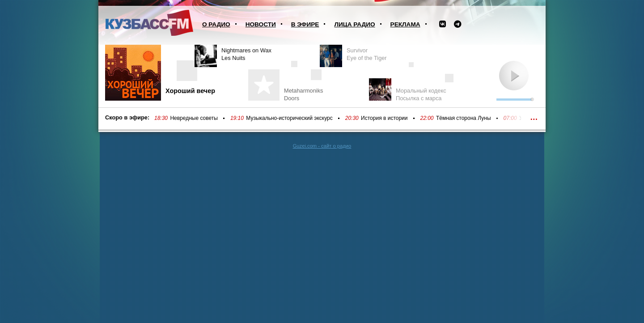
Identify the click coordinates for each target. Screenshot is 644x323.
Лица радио (354, 24)
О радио (216, 24)
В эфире (305, 24)
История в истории (384, 118)
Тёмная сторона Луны (464, 118)
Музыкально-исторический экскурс (289, 118)
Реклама (405, 24)
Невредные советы (194, 118)
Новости (261, 24)
